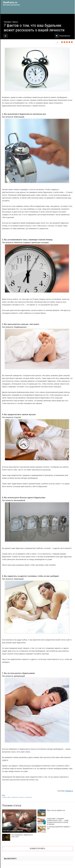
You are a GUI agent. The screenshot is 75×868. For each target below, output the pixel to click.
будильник (15, 797)
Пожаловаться (62, 36)
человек (4, 797)
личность (22, 797)
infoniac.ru (69, 791)
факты (9, 797)
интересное (29, 797)
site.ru (15, 3)
